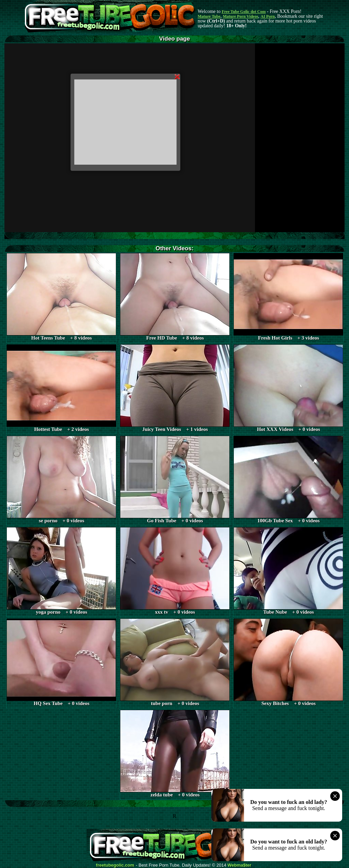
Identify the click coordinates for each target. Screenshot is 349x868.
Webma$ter (240, 865)
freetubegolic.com (115, 865)
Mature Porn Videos (241, 16)
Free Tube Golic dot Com (244, 12)
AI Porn (268, 16)
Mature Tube (209, 16)
